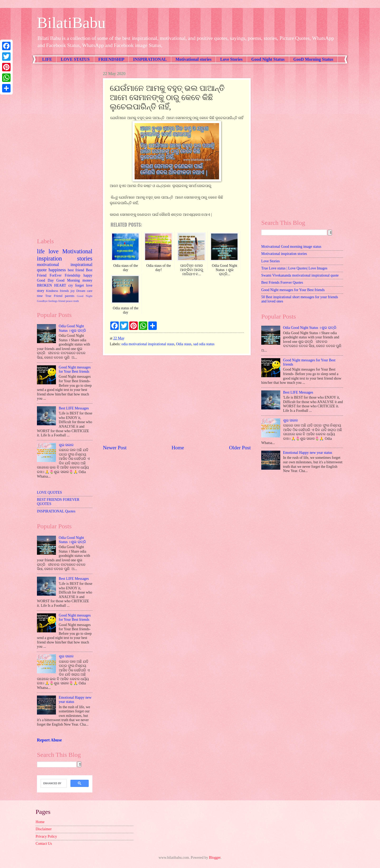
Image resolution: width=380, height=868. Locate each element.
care (90, 291)
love (54, 251)
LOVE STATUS (75, 59)
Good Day (45, 280)
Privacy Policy (46, 836)
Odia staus (184, 344)
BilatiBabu (71, 23)
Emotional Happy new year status (308, 453)
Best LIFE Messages (74, 408)
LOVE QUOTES (49, 493)
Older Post (240, 448)
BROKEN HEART (51, 285)
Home (178, 448)
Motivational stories (193, 59)
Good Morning (68, 280)
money (87, 280)
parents (70, 296)
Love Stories (231, 59)
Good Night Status (268, 59)
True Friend (54, 296)
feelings (53, 301)
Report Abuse (49, 740)
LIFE (47, 59)
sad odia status (204, 344)
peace (69, 301)
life (41, 251)
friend (62, 301)
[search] (53, 783)
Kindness (52, 291)
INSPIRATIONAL (150, 59)
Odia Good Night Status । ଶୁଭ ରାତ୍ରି (72, 328)
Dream (81, 291)
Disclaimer (44, 829)
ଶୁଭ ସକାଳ (66, 445)
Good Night (85, 296)
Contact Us (44, 844)
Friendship (72, 275)
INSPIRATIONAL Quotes (56, 511)
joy (73, 291)
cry (71, 285)
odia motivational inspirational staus (148, 344)
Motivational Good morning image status (291, 247)
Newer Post (115, 448)
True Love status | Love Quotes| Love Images (294, 268)
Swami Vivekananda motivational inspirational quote (300, 275)
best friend (76, 270)
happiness (57, 270)
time (40, 296)
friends (64, 291)
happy (88, 275)
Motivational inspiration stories (65, 255)
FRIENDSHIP (111, 59)
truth (76, 301)
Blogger (215, 858)
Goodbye (42, 301)
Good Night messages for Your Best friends (75, 370)
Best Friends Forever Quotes (282, 283)
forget (80, 285)
